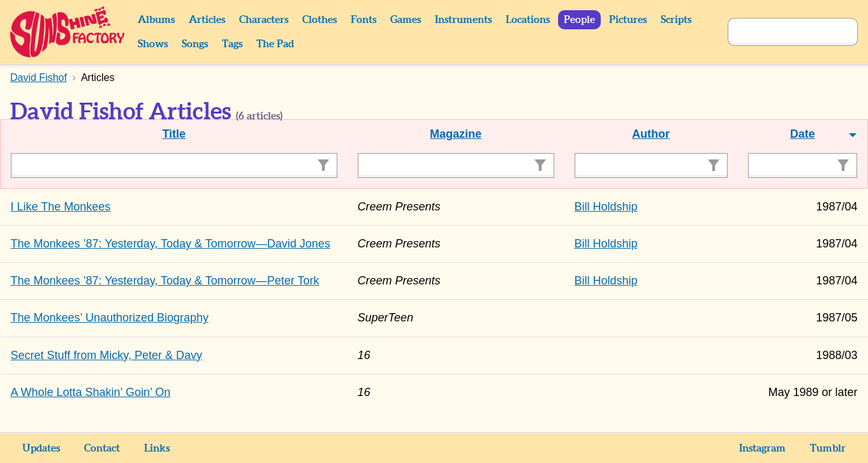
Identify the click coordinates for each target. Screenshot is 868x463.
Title (174, 134)
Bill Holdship (606, 207)
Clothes (320, 20)
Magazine (456, 134)
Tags (232, 44)
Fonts (364, 20)
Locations (528, 20)
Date (803, 134)
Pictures (628, 20)
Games (406, 20)
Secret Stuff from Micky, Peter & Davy (107, 355)
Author (651, 134)
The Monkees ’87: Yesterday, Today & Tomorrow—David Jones (171, 244)
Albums (156, 20)
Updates (41, 448)
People (579, 20)
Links (157, 448)
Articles (207, 20)
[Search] (779, 32)
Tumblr (828, 448)
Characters (264, 20)
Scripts (676, 20)
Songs (195, 44)
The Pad (275, 44)
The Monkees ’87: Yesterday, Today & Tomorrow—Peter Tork (165, 281)
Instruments (463, 20)
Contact (102, 448)
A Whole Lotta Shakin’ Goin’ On (91, 392)
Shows (153, 44)
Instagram (762, 448)
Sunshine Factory (68, 32)
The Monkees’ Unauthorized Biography (110, 318)
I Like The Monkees (61, 207)
